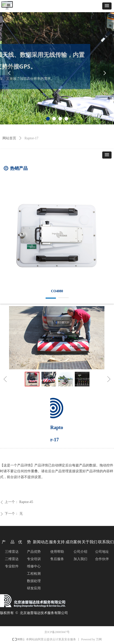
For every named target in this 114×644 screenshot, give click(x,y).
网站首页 (9, 138)
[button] (107, 6)
